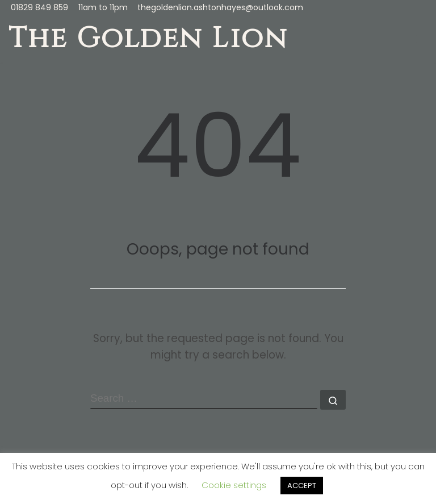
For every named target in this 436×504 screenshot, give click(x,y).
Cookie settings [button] (234, 485)
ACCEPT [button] (302, 486)
